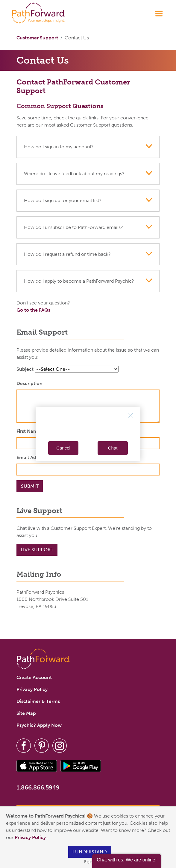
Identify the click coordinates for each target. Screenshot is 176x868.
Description (29, 383)
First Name (28, 431)
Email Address (32, 457)
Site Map (26, 713)
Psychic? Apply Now (39, 725)
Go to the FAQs (33, 310)
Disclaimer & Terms (38, 701)
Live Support (37, 550)
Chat (113, 448)
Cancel (63, 448)
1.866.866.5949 (38, 787)
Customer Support (37, 38)
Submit (30, 486)
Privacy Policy (31, 837)
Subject (25, 369)
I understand (90, 852)
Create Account (34, 677)
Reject (89, 862)
